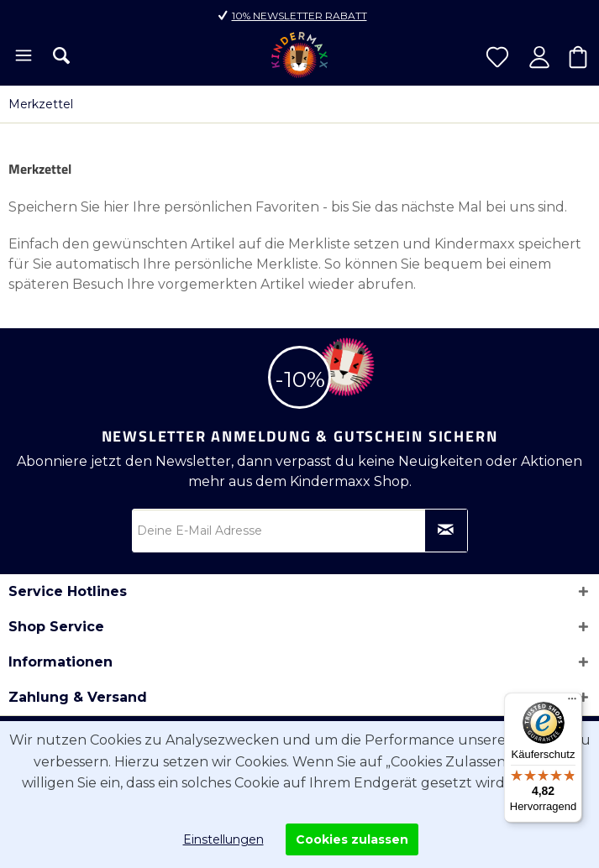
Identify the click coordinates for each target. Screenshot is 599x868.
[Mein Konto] (539, 57)
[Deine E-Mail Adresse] (300, 531)
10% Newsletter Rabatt (299, 16)
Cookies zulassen (352, 839)
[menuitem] (22, 57)
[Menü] (22, 57)
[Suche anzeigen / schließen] (61, 55)
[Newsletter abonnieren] (446, 531)
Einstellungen (223, 839)
